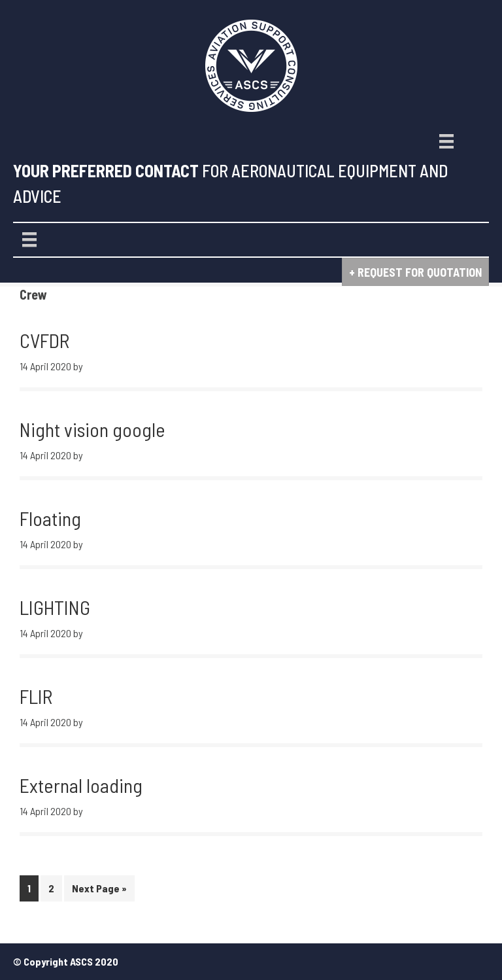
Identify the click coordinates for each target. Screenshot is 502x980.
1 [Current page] (33, 891)
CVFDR (44, 340)
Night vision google (92, 429)
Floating (50, 518)
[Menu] (446, 141)
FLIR (36, 696)
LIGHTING (55, 607)
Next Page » (99, 891)
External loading (81, 785)
